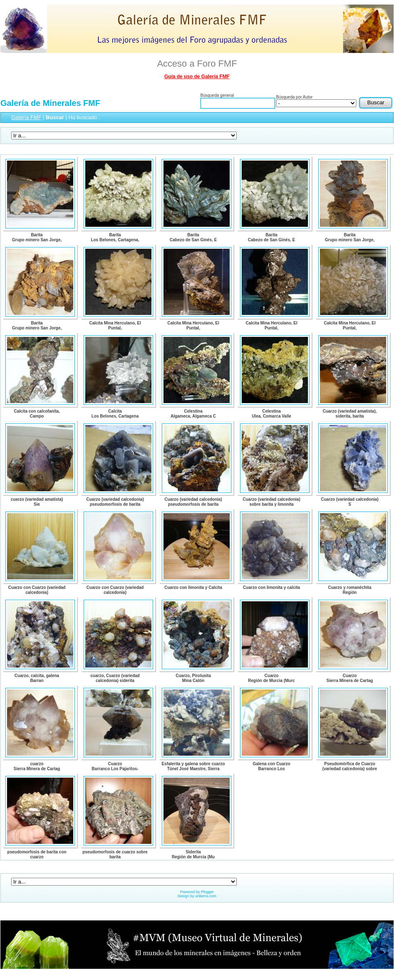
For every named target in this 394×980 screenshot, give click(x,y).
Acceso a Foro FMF (197, 64)
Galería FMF (26, 117)
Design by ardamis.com (197, 896)
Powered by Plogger (197, 892)
